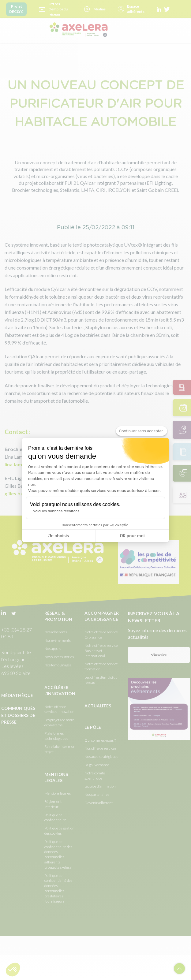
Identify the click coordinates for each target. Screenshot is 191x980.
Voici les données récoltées (56, 511)
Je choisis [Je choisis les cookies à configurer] (59, 536)
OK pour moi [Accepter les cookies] (132, 536)
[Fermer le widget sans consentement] (142, 431)
